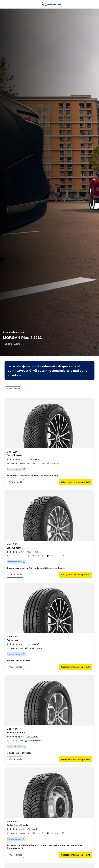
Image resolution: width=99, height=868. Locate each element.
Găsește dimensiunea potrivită (76, 482)
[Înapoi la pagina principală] (52, 4)
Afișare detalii (15, 482)
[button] (23, 459)
